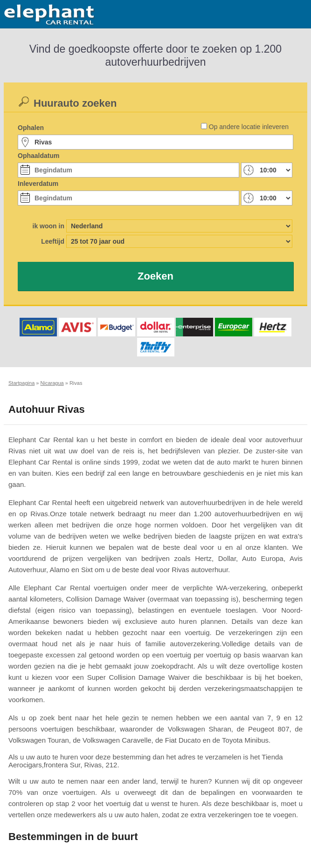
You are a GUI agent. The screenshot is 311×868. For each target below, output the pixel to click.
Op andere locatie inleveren (249, 127)
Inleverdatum (38, 184)
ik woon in (48, 226)
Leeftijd (53, 241)
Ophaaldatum (38, 156)
